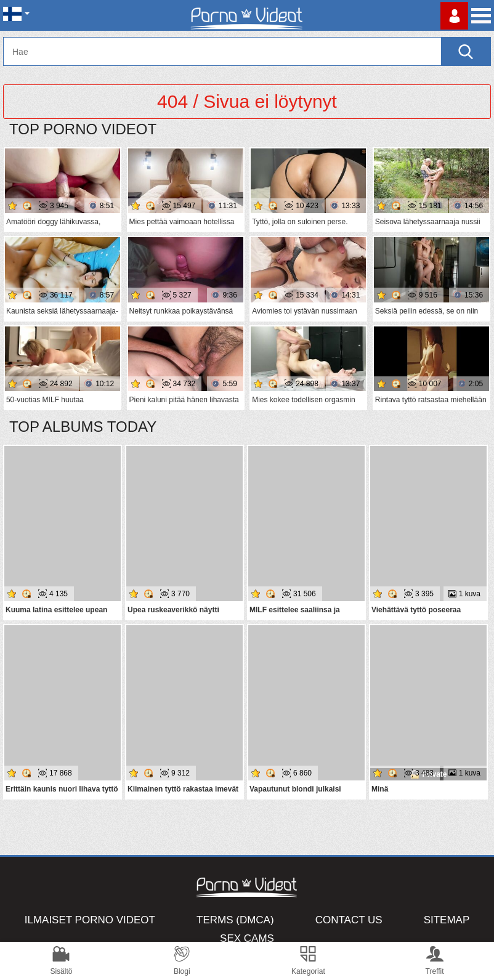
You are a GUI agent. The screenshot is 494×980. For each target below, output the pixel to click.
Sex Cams (247, 938)
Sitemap (447, 920)
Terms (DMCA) (235, 920)
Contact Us (349, 920)
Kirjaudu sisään (454, 16)
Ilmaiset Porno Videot (90, 920)
